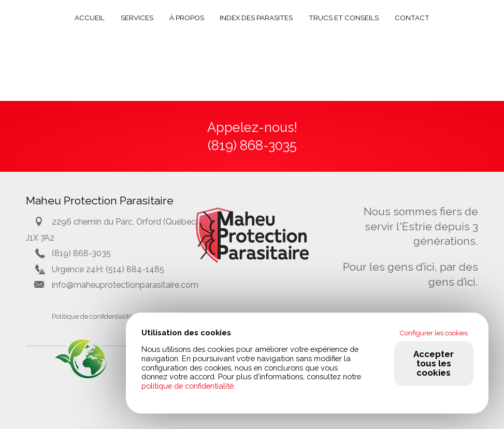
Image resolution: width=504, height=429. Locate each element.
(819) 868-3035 (81, 253)
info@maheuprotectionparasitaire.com (125, 285)
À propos (187, 18)
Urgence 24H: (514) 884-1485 (108, 269)
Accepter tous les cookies (434, 363)
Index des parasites (256, 18)
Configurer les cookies (434, 333)
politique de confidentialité (188, 386)
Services (137, 18)
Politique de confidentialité (92, 316)
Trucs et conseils (344, 18)
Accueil (90, 18)
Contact (412, 18)
